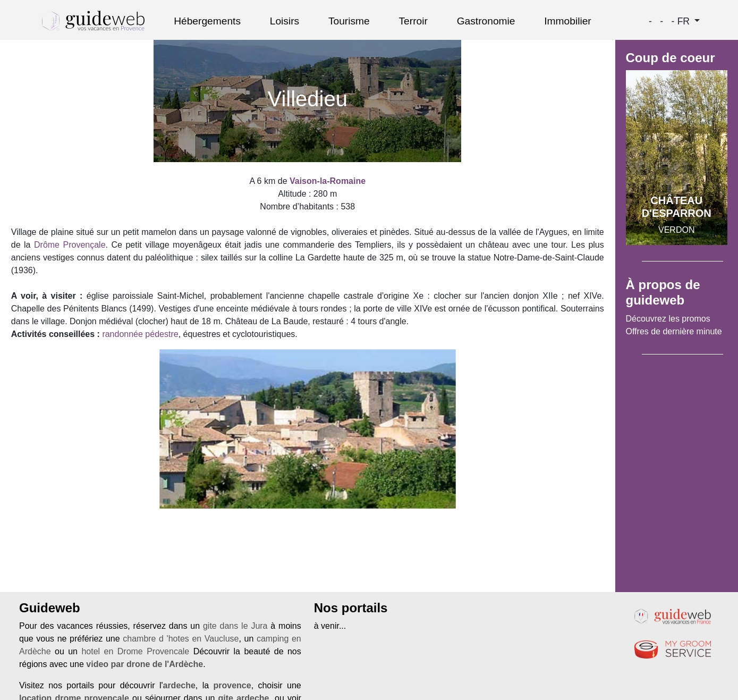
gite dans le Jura (235, 626)
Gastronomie (486, 21)
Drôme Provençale (70, 245)
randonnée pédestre (140, 334)
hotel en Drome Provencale (135, 651)
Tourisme (349, 21)
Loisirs (285, 21)
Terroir (413, 21)
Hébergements (207, 21)
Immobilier (568, 21)
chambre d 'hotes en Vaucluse (181, 639)
